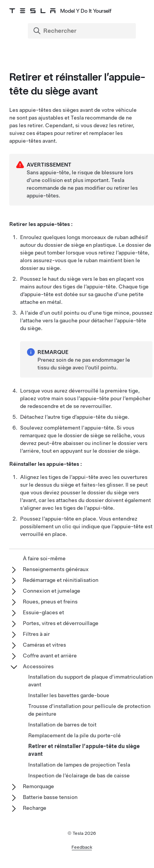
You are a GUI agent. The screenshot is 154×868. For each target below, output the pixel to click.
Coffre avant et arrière (50, 656)
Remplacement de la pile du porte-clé (74, 735)
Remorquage (38, 786)
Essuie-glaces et (43, 612)
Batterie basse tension (50, 797)
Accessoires (38, 666)
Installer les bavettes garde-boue (69, 695)
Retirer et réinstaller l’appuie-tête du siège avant (84, 750)
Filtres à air (36, 634)
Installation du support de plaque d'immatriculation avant (91, 681)
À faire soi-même (44, 558)
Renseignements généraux (56, 569)
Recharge (35, 808)
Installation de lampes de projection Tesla (79, 765)
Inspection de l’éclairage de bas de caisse (79, 775)
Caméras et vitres (44, 645)
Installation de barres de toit (62, 725)
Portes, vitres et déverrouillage (61, 623)
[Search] (83, 31)
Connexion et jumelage (52, 591)
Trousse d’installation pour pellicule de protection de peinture (89, 710)
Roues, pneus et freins (50, 602)
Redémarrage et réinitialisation (61, 580)
